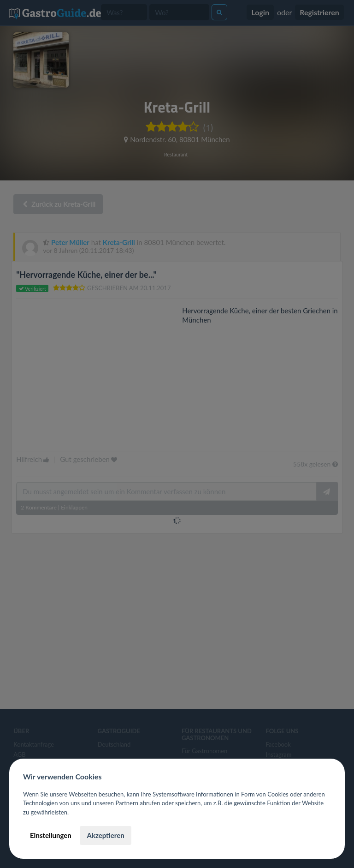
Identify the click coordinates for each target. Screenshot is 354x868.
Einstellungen (51, 835)
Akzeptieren (105, 835)
